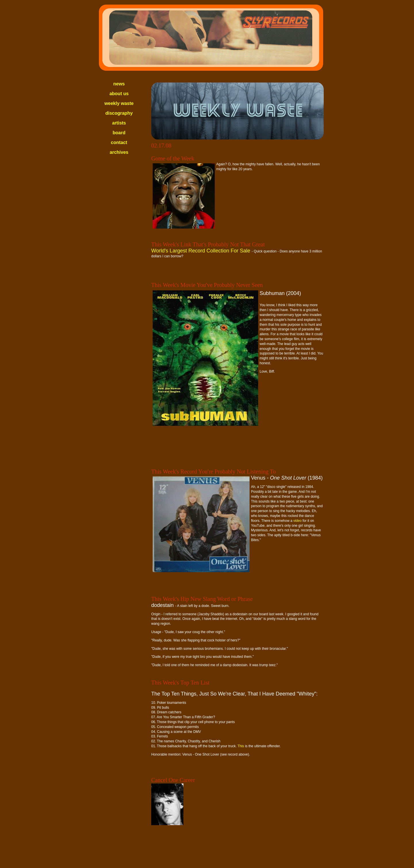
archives (119, 152)
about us (119, 94)
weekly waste (119, 103)
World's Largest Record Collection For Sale (201, 251)
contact (119, 142)
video (297, 521)
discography (119, 113)
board (119, 133)
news (119, 84)
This (241, 746)
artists (119, 123)
